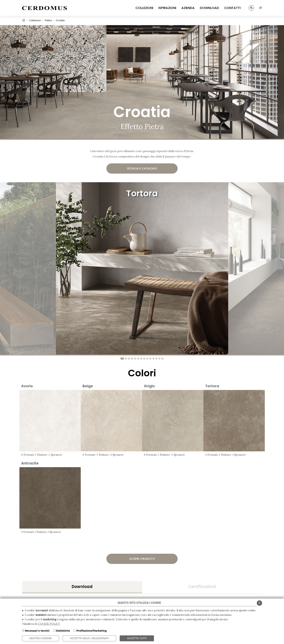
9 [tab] (147, 359)
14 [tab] (163, 359)
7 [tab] (141, 359)
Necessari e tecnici (37, 631)
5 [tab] (135, 359)
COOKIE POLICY (49, 624)
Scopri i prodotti (142, 559)
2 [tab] (126, 359)
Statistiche (63, 631)
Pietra (48, 20)
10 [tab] (150, 359)
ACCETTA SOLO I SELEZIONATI (89, 638)
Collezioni (35, 20)
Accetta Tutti (137, 638)
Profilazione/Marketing (91, 631)
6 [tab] (138, 359)
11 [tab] (153, 359)
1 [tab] (122, 359)
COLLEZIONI (144, 8)
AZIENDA (188, 8)
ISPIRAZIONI (167, 8)
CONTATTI (232, 8)
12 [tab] (156, 359)
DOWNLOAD (209, 8)
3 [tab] (129, 359)
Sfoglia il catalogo (142, 168)
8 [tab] (144, 359)
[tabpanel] (142, 268)
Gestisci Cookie (41, 638)
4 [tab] (132, 359)
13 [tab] (159, 359)
